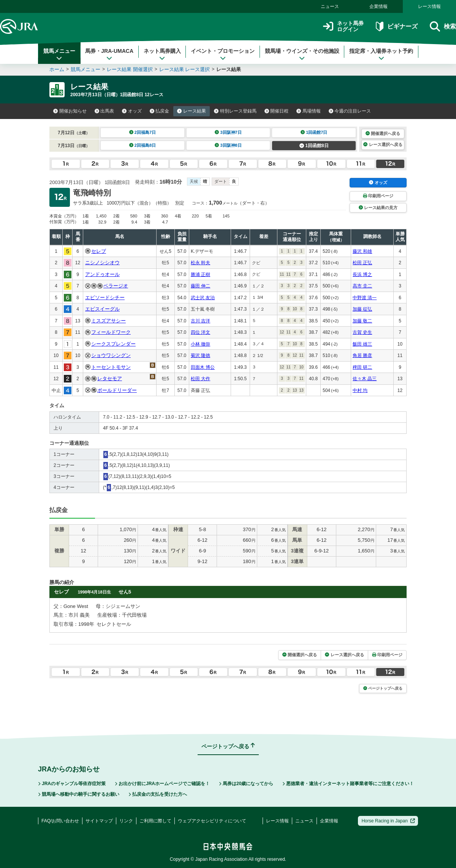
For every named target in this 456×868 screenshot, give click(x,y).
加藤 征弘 (362, 309)
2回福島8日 (143, 145)
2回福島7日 (143, 132)
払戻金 (160, 111)
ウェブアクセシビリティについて (212, 821)
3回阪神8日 (228, 145)
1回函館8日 (314, 146)
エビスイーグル (102, 309)
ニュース (330, 6)
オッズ (132, 111)
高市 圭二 (362, 286)
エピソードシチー (105, 298)
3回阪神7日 (228, 132)
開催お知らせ (70, 111)
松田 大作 (200, 379)
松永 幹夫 (200, 263)
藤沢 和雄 (362, 251)
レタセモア (110, 378)
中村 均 (360, 390)
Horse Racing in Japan (388, 821)
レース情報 (429, 6)
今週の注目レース (350, 111)
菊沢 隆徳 (200, 355)
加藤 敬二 (362, 321)
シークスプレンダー (113, 344)
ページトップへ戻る (383, 688)
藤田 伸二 (200, 286)
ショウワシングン (111, 355)
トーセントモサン (111, 367)
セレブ (99, 251)
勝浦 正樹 (200, 275)
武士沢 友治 (203, 298)
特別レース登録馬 (235, 111)
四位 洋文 (200, 332)
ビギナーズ (397, 26)
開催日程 (277, 111)
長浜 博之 (362, 275)
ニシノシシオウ (102, 263)
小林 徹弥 (200, 344)
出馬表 (104, 111)
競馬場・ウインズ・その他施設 (302, 54)
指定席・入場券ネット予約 (381, 54)
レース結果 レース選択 (185, 69)
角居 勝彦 (362, 355)
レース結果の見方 (378, 208)
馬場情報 (309, 111)
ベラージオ (116, 286)
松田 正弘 (362, 263)
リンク (126, 821)
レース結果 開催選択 (130, 69)
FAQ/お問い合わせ (60, 821)
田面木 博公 (203, 367)
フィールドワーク (111, 332)
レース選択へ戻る (383, 144)
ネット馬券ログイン (343, 26)
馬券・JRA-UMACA (109, 54)
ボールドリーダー (117, 390)
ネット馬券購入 (162, 54)
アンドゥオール (102, 274)
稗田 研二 (362, 367)
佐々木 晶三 (365, 379)
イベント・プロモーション (223, 54)
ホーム (57, 69)
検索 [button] (443, 26)
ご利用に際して (155, 821)
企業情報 (378, 6)
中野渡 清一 (365, 298)
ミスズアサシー (108, 321)
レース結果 (192, 111)
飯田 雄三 (362, 344)
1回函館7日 (314, 132)
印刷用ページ (378, 196)
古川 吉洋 (200, 321)
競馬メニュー (59, 54)
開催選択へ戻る (383, 133)
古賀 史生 (362, 332)
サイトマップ (99, 821)
